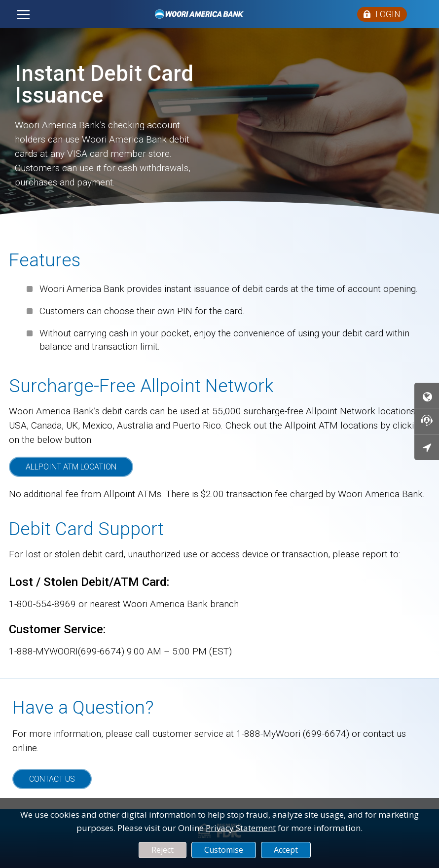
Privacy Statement (241, 828)
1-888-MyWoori (268, 734)
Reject (163, 850)
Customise (224, 850)
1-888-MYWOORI (43, 651)
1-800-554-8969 (42, 604)
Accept (286, 850)
